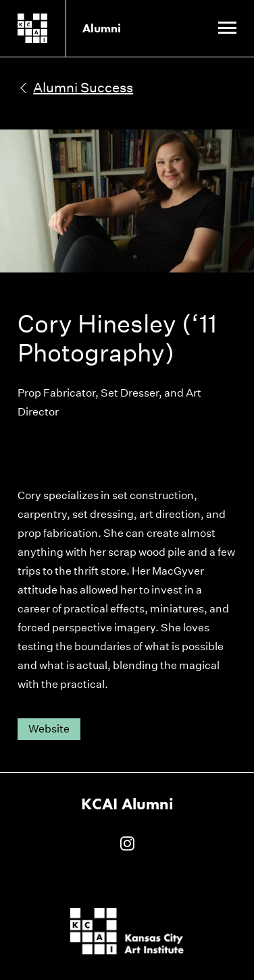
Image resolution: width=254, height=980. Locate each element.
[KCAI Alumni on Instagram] (127, 844)
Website (49, 729)
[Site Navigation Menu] (227, 29)
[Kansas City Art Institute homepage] (54, 28)
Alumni (102, 28)
